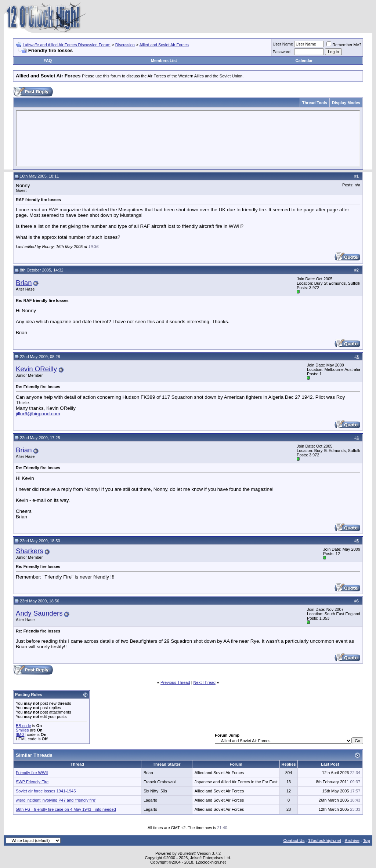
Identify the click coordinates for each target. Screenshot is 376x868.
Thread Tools (315, 103)
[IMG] (21, 734)
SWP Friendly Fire (32, 782)
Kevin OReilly (36, 369)
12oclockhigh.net (325, 840)
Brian (24, 283)
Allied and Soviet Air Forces (164, 45)
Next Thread (205, 682)
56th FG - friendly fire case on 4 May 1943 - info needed (66, 809)
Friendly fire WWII (32, 773)
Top (367, 840)
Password (282, 52)
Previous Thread (175, 682)
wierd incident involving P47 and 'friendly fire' (56, 800)
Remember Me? (344, 45)
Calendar (304, 61)
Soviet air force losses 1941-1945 (46, 791)
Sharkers (30, 551)
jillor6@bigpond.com (38, 414)
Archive (352, 840)
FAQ (48, 61)
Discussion (125, 45)
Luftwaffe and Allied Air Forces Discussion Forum (67, 45)
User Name (283, 44)
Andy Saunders (39, 613)
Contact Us (294, 840)
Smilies (22, 730)
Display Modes (346, 103)
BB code (23, 726)
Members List (164, 61)
